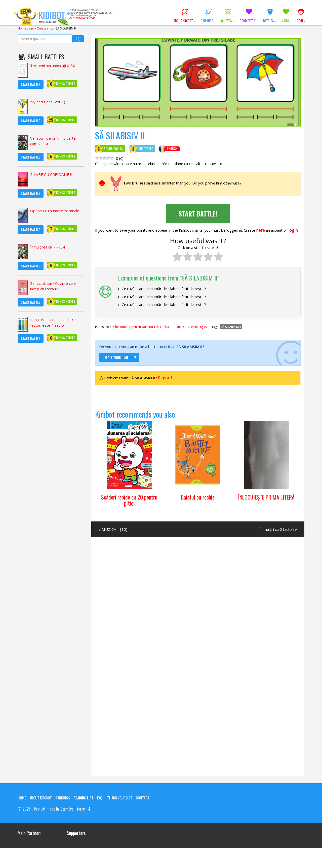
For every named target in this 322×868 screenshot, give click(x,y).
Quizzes (228, 16)
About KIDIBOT (185, 16)
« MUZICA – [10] (114, 543)
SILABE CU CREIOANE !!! (52, 174)
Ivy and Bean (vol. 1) (49, 102)
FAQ (105, 812)
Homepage (26, 28)
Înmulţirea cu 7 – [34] (50, 247)
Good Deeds (249, 16)
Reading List (88, 812)
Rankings (208, 16)
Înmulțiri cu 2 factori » (277, 543)
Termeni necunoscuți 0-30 (55, 65)
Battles (270, 16)
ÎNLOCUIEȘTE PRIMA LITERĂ (266, 513)
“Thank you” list (125, 812)
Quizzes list (45, 28)
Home (22, 812)
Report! (170, 390)
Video (286, 16)
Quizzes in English (196, 338)
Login (301, 16)
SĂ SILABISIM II (231, 338)
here (279, 232)
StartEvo (67, 829)
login (119, 238)
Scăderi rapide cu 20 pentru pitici (129, 513)
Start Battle (31, 84)
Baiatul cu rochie (198, 509)
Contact (25, 818)
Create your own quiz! (119, 369)
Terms (81, 829)
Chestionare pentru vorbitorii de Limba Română (147, 338)
